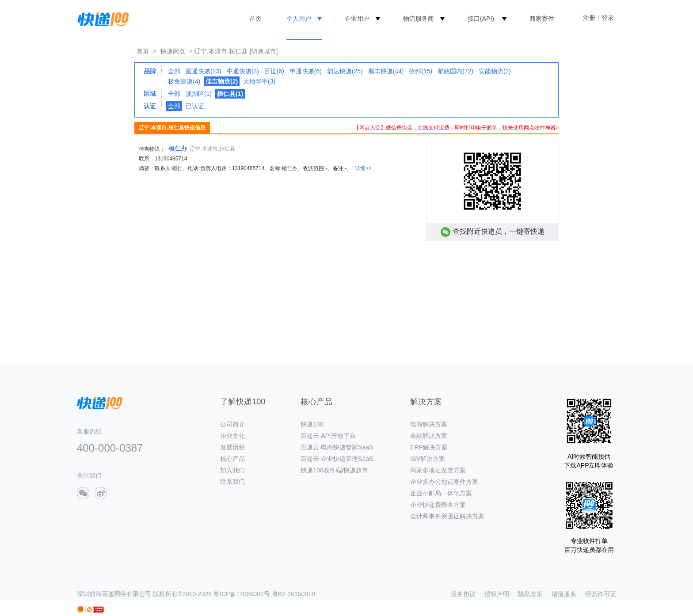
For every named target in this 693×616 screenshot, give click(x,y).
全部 (174, 71)
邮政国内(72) (455, 71)
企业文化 (232, 436)
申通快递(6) (306, 71)
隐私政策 (530, 594)
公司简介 (232, 424)
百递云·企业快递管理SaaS (337, 459)
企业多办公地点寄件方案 (444, 482)
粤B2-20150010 (293, 594)
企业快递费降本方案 (438, 505)
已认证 (195, 106)
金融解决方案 (429, 436)
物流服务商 (419, 19)
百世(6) (274, 71)
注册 (589, 18)
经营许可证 (601, 594)
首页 (255, 19)
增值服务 (564, 594)
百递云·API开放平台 (328, 436)
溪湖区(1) (199, 94)
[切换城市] (264, 51)
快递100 (312, 424)
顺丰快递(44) (386, 71)
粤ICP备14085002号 (242, 594)
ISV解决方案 (428, 459)
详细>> (363, 168)
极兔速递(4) (184, 81)
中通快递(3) (243, 71)
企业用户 (357, 19)
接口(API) (481, 19)
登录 (608, 18)
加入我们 (232, 470)
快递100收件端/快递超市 (334, 470)
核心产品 (232, 459)
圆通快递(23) (204, 71)
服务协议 (463, 594)
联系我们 (232, 482)
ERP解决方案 (429, 447)
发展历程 (232, 447)
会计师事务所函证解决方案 (447, 516)
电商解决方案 (429, 424)
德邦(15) (421, 71)
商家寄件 (542, 19)
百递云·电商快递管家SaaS (337, 447)
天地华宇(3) (259, 81)
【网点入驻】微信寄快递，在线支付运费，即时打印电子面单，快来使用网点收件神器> (456, 128)
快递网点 (173, 51)
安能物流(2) (495, 71)
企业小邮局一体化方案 (441, 493)
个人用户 (299, 19)
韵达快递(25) (345, 71)
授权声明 (497, 594)
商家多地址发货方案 (438, 470)
